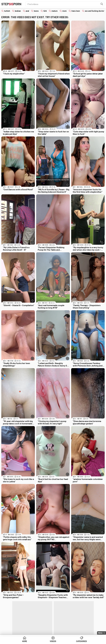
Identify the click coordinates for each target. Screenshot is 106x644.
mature (55, 11)
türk (45, 11)
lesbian (18, 11)
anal (27, 11)
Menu (100, 633)
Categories (81, 641)
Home (25, 641)
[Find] (102, 4)
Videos (53, 641)
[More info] (33, 69)
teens (36, 11)
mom (64, 11)
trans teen (76, 11)
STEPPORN (11, 4)
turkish (7, 11)
